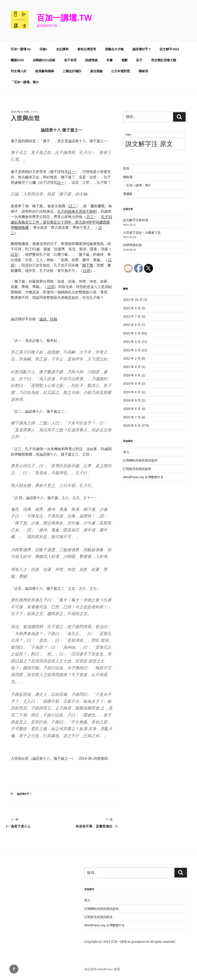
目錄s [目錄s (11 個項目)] (128, 135)
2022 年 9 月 (132, 308)
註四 (86, 271)
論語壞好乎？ (142, 49)
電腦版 (128, 194)
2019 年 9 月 (132, 384)
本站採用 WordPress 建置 (102, 969)
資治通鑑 (96, 71)
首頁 (126, 168)
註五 (14, 254)
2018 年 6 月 (132, 426)
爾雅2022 (17, 60)
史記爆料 (62, 49)
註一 (72, 172)
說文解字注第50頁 (136, 220)
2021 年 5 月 (132, 367)
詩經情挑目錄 (132, 245)
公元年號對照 (121, 71)
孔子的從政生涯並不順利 (77, 211)
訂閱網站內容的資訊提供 (140, 460)
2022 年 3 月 (132, 350)
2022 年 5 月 (132, 333)
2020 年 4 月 (132, 375)
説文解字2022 (169, 49)
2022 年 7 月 (132, 316)
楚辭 (125, 60)
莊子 (139, 60)
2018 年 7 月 (132, 417)
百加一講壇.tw (64, 18)
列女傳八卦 (19, 71)
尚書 (110, 60)
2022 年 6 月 (132, 325)
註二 (72, 206)
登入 (126, 452)
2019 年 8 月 (132, 392)
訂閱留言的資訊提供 (137, 469)
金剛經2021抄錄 (44, 60)
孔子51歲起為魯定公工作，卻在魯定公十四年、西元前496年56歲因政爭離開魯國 (61, 222)
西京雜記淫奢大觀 (164, 60)
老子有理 (70, 60)
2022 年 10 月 (133, 300)
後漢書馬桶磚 (44, 71)
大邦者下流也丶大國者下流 (142, 233)
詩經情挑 (91, 60)
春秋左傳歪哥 (87, 49)
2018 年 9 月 (132, 400)
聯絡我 (143, 71)
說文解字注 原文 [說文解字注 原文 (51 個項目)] (149, 144)
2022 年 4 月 (132, 342)
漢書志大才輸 (114, 49)
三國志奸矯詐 (72, 71)
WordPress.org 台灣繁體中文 (143, 477)
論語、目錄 (48, 319)
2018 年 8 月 (132, 409)
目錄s (43, 49)
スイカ (34, 112)
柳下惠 (88, 265)
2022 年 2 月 (132, 358)
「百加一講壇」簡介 (25, 82)
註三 (90, 217)
